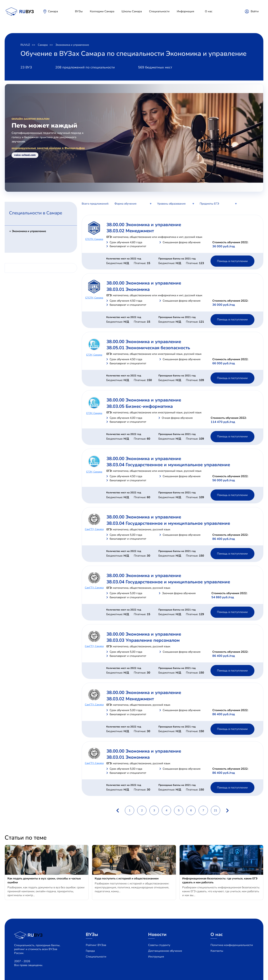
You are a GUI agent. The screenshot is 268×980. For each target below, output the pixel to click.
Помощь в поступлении (232, 261)
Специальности (159, 11)
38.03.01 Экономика (128, 289)
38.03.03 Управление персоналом (143, 640)
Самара (53, 11)
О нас (209, 11)
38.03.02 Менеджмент (130, 231)
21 (216, 810)
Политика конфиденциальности (232, 945)
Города (90, 951)
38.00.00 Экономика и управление (144, 225)
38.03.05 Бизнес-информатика (140, 406)
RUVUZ (25, 45)
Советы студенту (159, 945)
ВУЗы (79, 11)
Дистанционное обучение (165, 951)
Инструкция (156, 957)
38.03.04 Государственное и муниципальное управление (168, 465)
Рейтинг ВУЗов (96, 945)
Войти (255, 11)
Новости (157, 934)
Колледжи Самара (102, 11)
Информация (185, 11)
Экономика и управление (72, 45)
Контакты (217, 951)
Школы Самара (132, 11)
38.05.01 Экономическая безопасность (148, 348)
